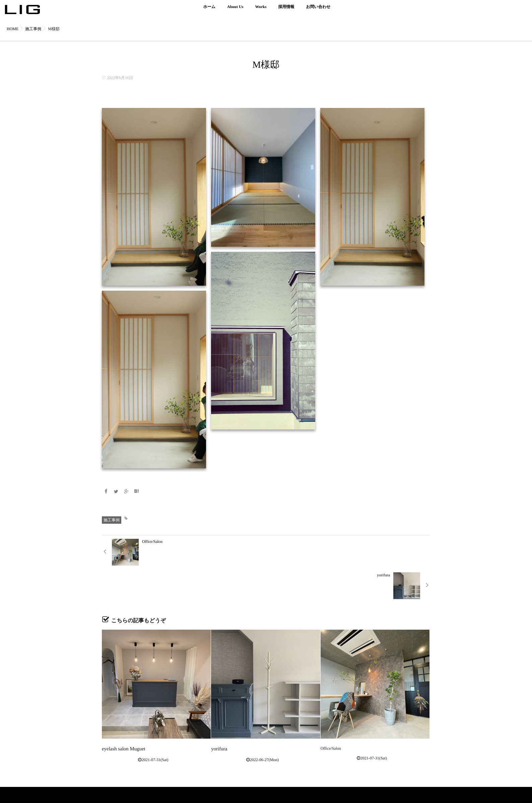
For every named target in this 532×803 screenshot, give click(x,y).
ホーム (209, 11)
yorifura (218, 714)
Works (261, 11)
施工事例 (112, 519)
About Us (235, 11)
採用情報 (286, 11)
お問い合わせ (318, 11)
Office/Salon (331, 714)
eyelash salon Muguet (119, 714)
